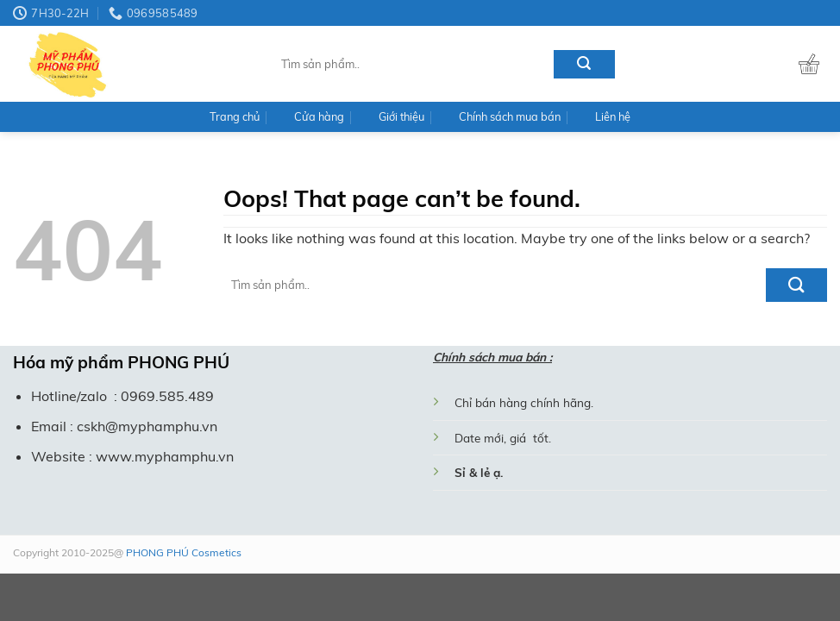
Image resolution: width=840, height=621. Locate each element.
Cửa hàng (319, 116)
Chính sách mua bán (510, 116)
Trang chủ (235, 116)
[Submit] (584, 64)
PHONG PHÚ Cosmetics (182, 552)
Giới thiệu (401, 116)
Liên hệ (613, 116)
